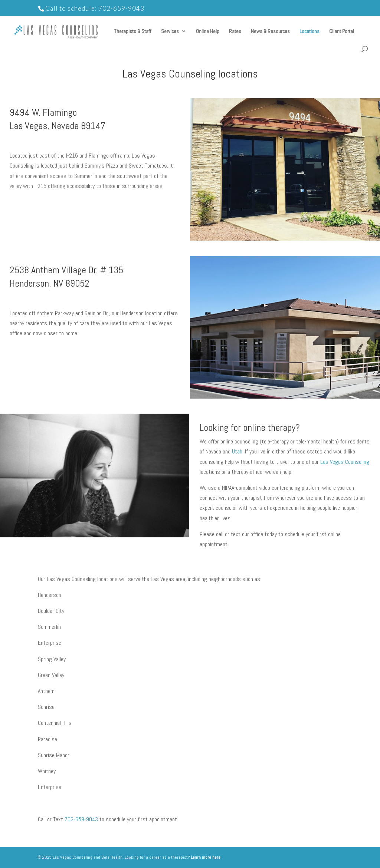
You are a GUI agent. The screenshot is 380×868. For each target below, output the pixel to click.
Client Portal (342, 32)
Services (170, 32)
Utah (237, 451)
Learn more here (206, 857)
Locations (309, 32)
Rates (235, 32)
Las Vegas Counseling (345, 462)
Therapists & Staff (133, 32)
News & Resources (270, 32)
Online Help (208, 32)
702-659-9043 (121, 8)
